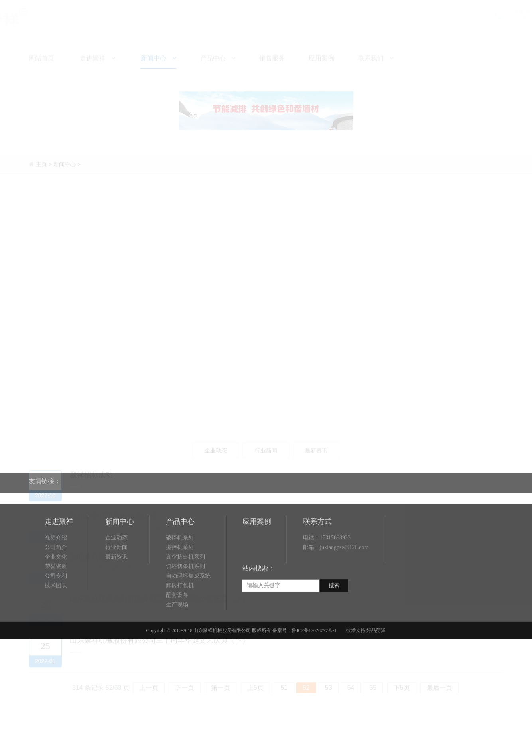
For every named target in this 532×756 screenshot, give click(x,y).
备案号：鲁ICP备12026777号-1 (304, 662)
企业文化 (56, 588)
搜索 (334, 617)
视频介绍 (56, 569)
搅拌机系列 (180, 579)
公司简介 (56, 579)
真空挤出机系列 (185, 588)
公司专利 (56, 607)
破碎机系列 (180, 569)
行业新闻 (116, 579)
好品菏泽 (376, 662)
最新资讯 (116, 588)
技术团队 (56, 617)
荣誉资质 (56, 598)
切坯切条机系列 (185, 598)
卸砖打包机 (180, 617)
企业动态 (116, 569)
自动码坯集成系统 (188, 607)
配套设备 (177, 627)
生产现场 (177, 636)
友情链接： (45, 476)
